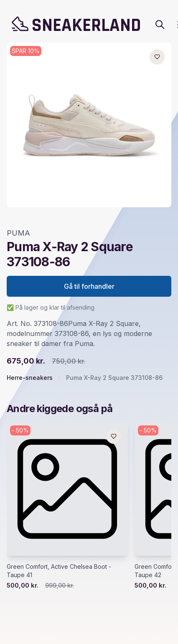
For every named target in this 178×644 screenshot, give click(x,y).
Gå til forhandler (89, 286)
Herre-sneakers (30, 378)
